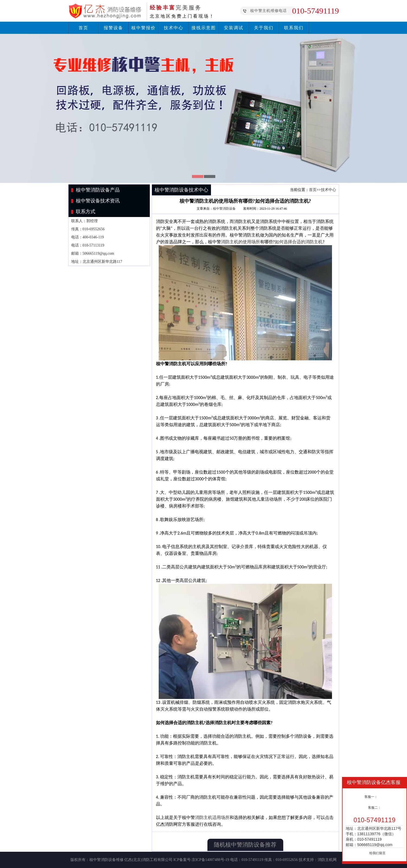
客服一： (371, 797)
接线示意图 (204, 28)
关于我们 (264, 28)
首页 (83, 28)
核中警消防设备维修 (106, 860)
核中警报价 (144, 28)
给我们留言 (377, 853)
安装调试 (234, 28)
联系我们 (294, 28)
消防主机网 (327, 860)
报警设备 (113, 28)
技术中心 (174, 28)
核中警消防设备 (224, 209)
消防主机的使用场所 (240, 242)
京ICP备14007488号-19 (210, 860)
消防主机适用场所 (212, 817)
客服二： (375, 808)
